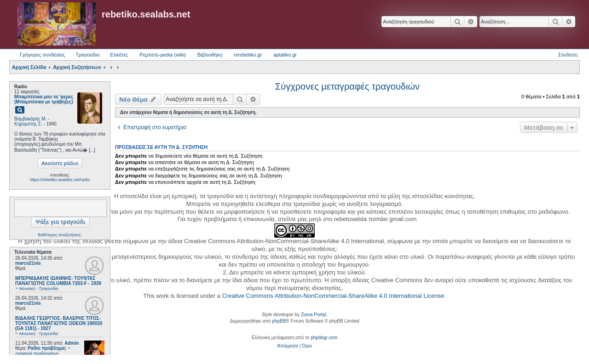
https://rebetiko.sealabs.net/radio (60, 180)
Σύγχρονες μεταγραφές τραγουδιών (347, 86)
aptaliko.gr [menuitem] (285, 55)
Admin (72, 343)
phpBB (279, 321)
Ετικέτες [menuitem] (119, 55)
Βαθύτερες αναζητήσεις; (60, 235)
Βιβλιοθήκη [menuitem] (210, 55)
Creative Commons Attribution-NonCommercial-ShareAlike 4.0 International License (333, 296)
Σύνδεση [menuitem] (568, 55)
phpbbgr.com (324, 338)
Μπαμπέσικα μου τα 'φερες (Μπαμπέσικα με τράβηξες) (44, 99)
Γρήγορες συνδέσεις (42, 55)
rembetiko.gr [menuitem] (248, 55)
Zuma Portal (313, 315)
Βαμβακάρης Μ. (30, 119)
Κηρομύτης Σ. (28, 124)
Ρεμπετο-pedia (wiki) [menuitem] (163, 55)
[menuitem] (288, 346)
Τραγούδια (87, 55)
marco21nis (28, 263)
